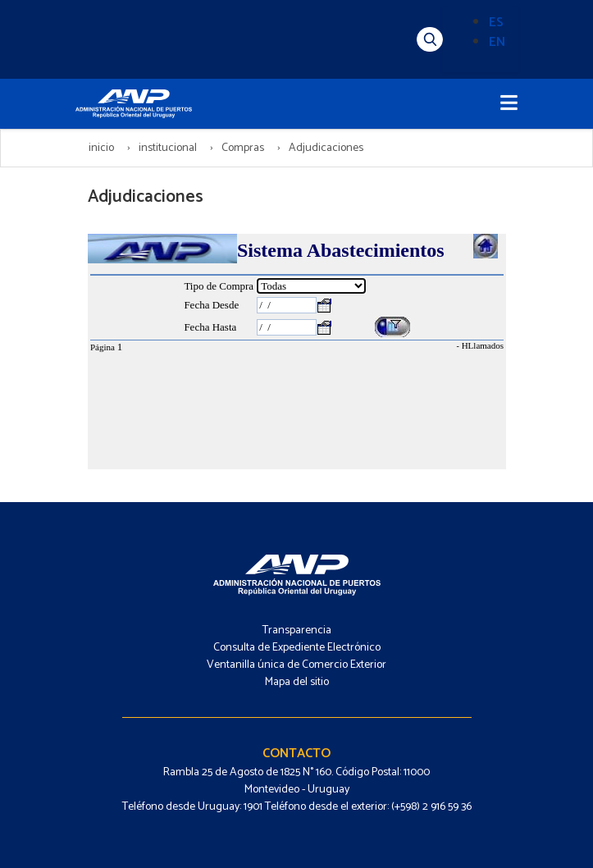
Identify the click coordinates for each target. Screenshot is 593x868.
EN (497, 42)
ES (496, 23)
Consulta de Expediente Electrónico (297, 648)
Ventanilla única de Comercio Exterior (296, 665)
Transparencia (297, 630)
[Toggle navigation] (509, 104)
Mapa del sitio (297, 682)
